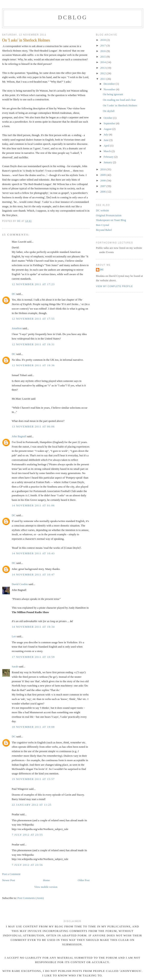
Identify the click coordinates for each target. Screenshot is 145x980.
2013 (103, 68)
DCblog (73, 17)
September (110, 123)
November (110, 89)
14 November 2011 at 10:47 (33, 575)
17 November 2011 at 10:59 (33, 657)
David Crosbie (20, 584)
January (108, 162)
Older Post (84, 880)
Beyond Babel (104, 230)
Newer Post (9, 880)
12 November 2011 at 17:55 (33, 319)
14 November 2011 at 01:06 (33, 505)
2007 (103, 186)
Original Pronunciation (109, 215)
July (106, 134)
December (110, 84)
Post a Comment (11, 874)
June (107, 140)
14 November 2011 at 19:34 (33, 627)
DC (14, 294)
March (108, 151)
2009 (103, 175)
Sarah (15, 666)
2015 (103, 57)
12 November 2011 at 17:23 (33, 284)
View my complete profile (114, 286)
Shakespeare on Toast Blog (111, 220)
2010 (103, 169)
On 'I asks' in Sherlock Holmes (120, 105)
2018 (103, 40)
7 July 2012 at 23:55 (27, 835)
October (108, 118)
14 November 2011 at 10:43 (33, 553)
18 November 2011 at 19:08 (33, 727)
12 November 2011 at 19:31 (33, 344)
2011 (103, 79)
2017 (103, 45)
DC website (102, 210)
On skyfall (109, 111)
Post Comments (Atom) (31, 898)
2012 (103, 73)
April (107, 146)
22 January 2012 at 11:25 (32, 805)
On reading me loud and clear (119, 100)
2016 (103, 51)
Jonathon (17, 328)
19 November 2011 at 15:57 (33, 779)
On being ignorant (113, 94)
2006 (103, 192)
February (109, 157)
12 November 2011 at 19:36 (33, 365)
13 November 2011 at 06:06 (33, 426)
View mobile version (46, 887)
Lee (14, 636)
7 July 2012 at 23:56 (27, 865)
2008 (103, 180)
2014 (103, 62)
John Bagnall (19, 436)
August (108, 129)
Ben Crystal (103, 225)
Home (46, 880)
